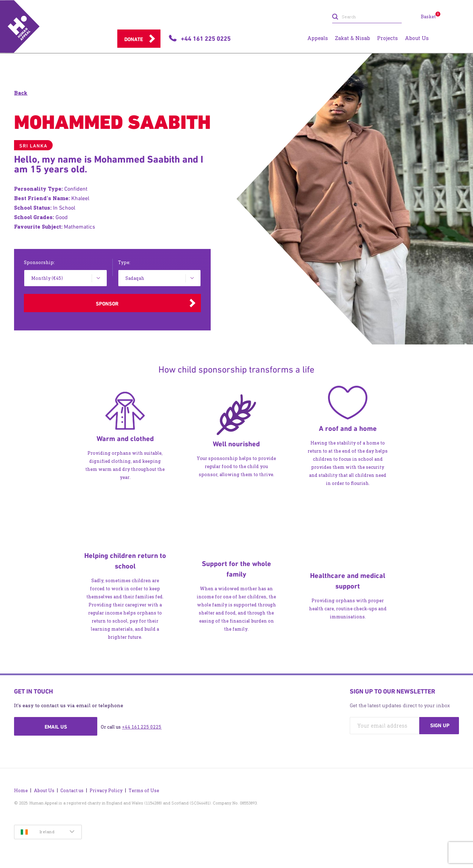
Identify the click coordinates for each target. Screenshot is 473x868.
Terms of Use (144, 791)
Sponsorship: (39, 262)
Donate (134, 39)
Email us (56, 727)
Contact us (72, 791)
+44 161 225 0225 (142, 727)
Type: (124, 262)
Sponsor (107, 304)
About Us (44, 791)
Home (21, 791)
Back (21, 93)
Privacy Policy (106, 791)
